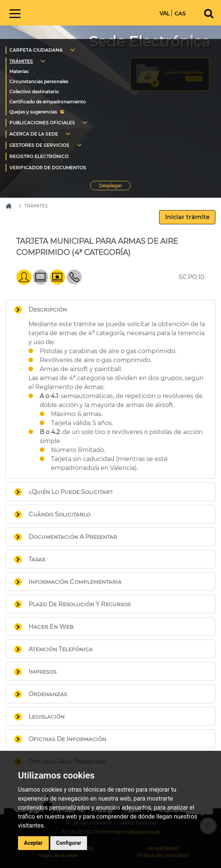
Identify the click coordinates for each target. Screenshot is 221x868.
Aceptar (33, 843)
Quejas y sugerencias (33, 112)
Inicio (74, 12)
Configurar (69, 843)
